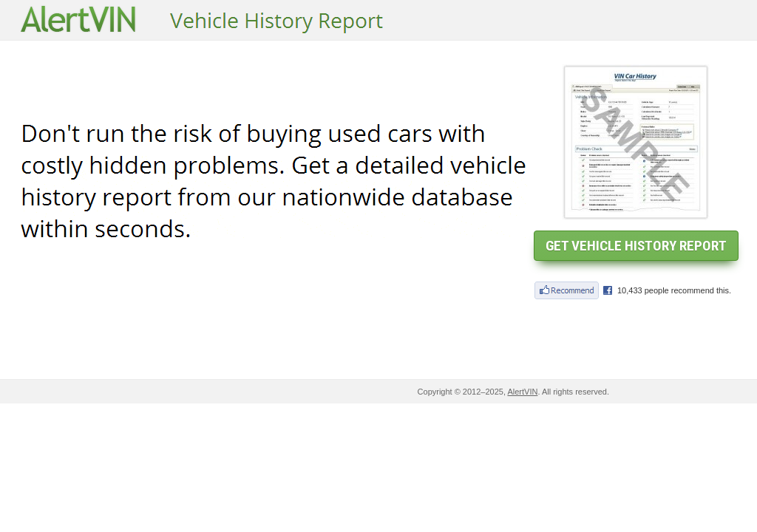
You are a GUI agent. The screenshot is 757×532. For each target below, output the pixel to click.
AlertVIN (522, 392)
